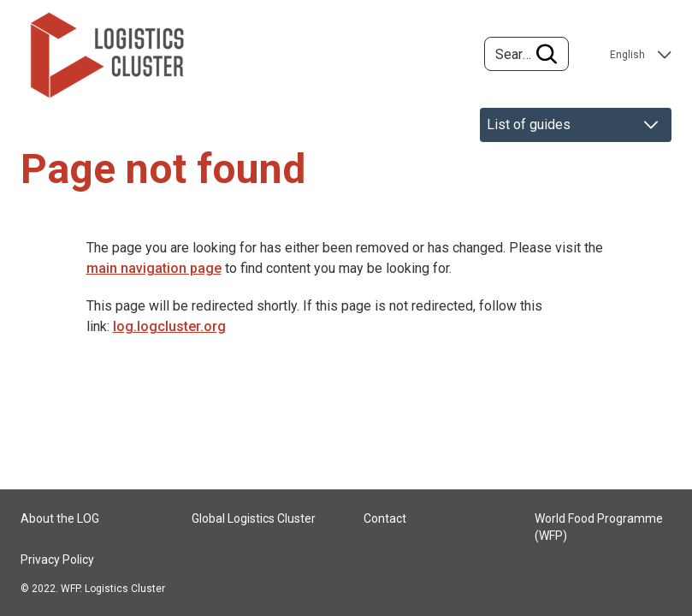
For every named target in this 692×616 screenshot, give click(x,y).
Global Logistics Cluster (254, 518)
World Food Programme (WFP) (599, 527)
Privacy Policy (57, 560)
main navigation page (154, 268)
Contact (385, 518)
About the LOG (60, 518)
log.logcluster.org (169, 326)
